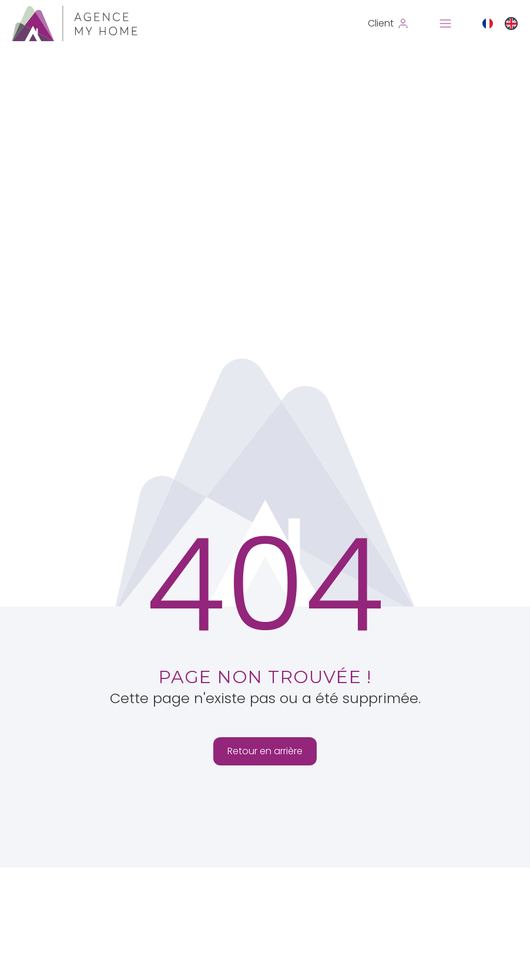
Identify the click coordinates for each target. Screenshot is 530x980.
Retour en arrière (265, 751)
